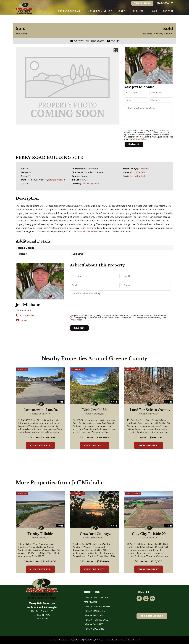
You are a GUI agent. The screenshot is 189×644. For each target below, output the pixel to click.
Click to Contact (137, 176)
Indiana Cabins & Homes (97, 607)
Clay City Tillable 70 (149, 534)
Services (140, 11)
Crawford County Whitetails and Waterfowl (94, 534)
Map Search (90, 602)
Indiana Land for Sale (96, 598)
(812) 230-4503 (137, 172)
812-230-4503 (89, 232)
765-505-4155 (42, 619)
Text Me (22, 320)
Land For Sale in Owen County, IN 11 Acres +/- (149, 410)
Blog (154, 11)
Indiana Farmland (94, 615)
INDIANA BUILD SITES (94, 611)
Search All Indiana (100, 11)
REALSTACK (78, 640)
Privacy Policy (140, 139)
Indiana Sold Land (94, 629)
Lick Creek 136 (94, 410)
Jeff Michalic (143, 169)
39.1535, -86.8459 (91, 183)
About (123, 11)
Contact (168, 11)
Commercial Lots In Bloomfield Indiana (40, 410)
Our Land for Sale (70, 11)
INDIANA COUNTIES (94, 624)
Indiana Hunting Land (96, 620)
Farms (26, 183)
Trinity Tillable (40, 534)
